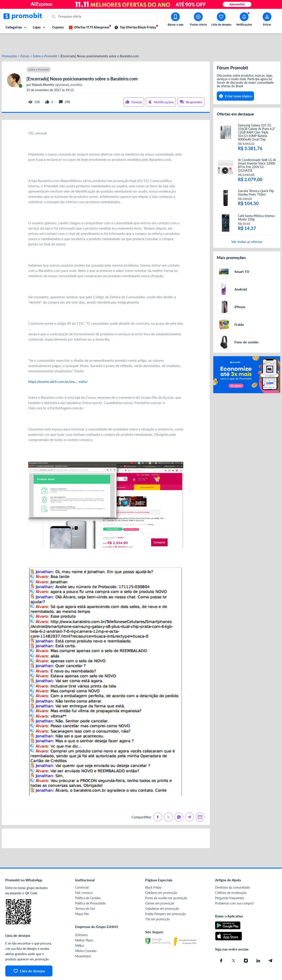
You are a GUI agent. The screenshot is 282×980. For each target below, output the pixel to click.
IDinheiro (81, 919)
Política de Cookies (88, 882)
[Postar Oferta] (198, 20)
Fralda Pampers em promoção (165, 898)
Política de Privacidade (90, 887)
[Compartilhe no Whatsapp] (179, 801)
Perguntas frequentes (229, 882)
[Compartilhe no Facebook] (158, 801)
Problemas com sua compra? (235, 887)
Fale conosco (84, 877)
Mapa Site (82, 898)
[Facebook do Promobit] (221, 945)
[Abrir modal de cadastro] (267, 20)
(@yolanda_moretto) (57, 69)
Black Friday (153, 872)
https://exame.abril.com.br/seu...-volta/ (58, 366)
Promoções (9, 40)
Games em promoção (160, 887)
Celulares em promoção (161, 877)
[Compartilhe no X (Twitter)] (168, 801)
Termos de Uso (85, 893)
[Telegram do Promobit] (271, 945)
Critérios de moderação (231, 877)
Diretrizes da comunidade (232, 872)
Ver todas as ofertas (247, 226)
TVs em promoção (158, 903)
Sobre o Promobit (45, 40)
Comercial (82, 872)
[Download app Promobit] (175, 20)
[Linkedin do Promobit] (258, 945)
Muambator (83, 940)
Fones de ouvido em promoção (166, 882)
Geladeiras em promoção (162, 893)
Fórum (25, 40)
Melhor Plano (84, 924)
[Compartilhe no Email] (200, 801)
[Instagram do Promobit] (246, 945)
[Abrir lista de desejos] (221, 20)
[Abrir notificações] (244, 20)
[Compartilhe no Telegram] (189, 801)
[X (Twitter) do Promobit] (234, 945)
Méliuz (80, 930)
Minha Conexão (86, 935)
